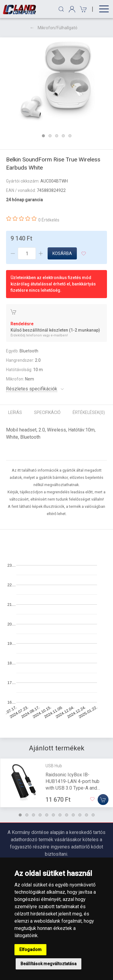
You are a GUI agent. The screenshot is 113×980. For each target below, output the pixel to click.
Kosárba (62, 253)
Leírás (15, 412)
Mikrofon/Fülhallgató (58, 28)
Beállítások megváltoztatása (49, 964)
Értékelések (89, 412)
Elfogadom (30, 950)
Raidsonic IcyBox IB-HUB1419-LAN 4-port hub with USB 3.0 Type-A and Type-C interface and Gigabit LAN (75, 788)
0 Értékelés (49, 220)
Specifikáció (47, 412)
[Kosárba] (103, 800)
